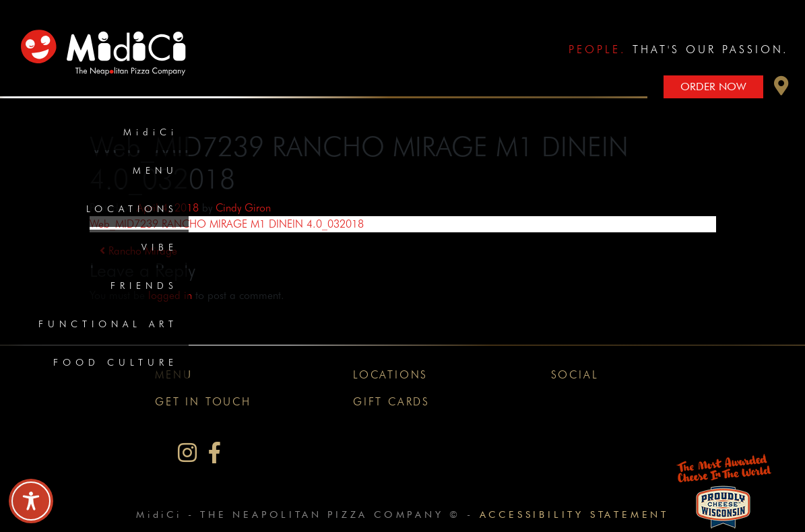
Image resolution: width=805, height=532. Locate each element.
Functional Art (108, 324)
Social (575, 375)
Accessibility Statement (574, 514)
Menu (155, 170)
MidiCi (151, 132)
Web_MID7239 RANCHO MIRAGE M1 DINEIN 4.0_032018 (227, 224)
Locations (132, 209)
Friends (144, 286)
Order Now (713, 87)
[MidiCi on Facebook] (215, 453)
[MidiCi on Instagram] (187, 453)
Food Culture (116, 362)
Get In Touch (203, 402)
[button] (781, 89)
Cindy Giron (243, 208)
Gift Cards (391, 402)
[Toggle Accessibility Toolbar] (31, 501)
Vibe (160, 247)
